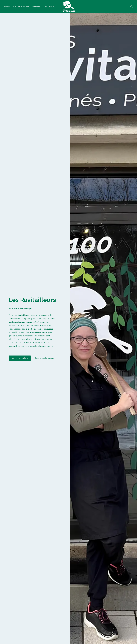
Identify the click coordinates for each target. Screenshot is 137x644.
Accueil (7, 6)
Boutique (36, 6)
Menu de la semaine (21, 6)
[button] (68, 6)
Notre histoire (48, 6)
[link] (46, 358)
